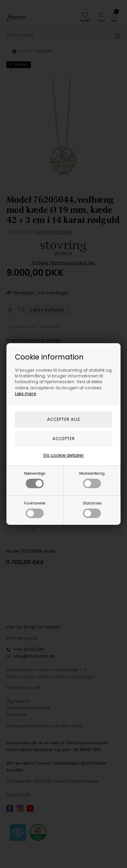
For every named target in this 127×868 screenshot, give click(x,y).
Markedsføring (92, 480)
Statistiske (92, 509)
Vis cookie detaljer (63, 455)
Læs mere (26, 394)
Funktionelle (35, 509)
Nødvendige (35, 480)
